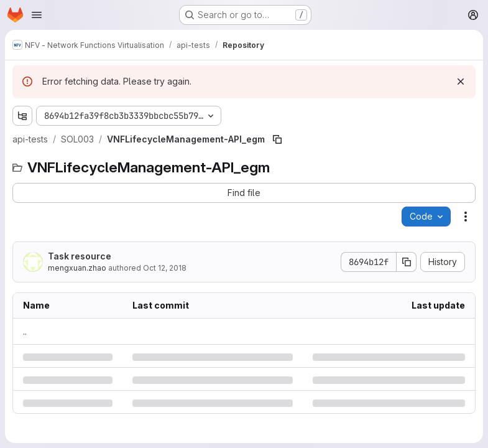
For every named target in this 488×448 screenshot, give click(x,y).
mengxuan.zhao (77, 268)
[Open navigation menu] (37, 15)
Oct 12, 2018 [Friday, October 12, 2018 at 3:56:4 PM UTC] (165, 268)
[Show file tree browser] (22, 116)
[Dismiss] (461, 82)
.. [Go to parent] (25, 331)
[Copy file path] (277, 139)
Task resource (80, 256)
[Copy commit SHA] (407, 262)
